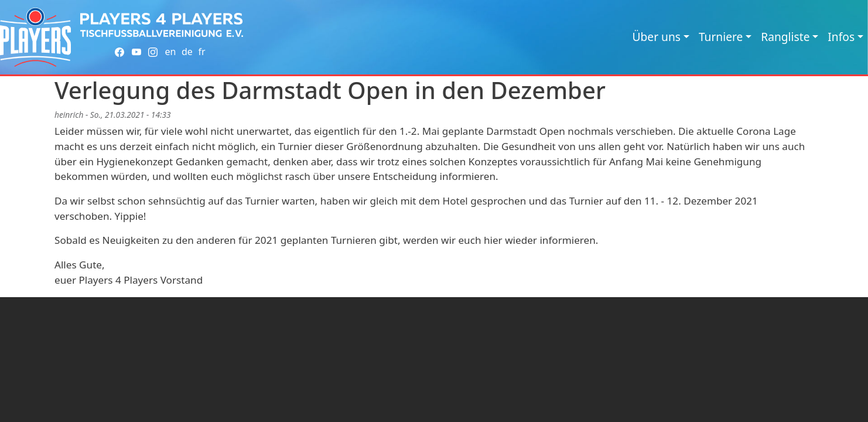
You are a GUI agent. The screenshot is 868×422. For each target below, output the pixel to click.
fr (201, 52)
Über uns (657, 37)
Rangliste (785, 37)
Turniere (721, 37)
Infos (841, 37)
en (170, 52)
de (187, 52)
